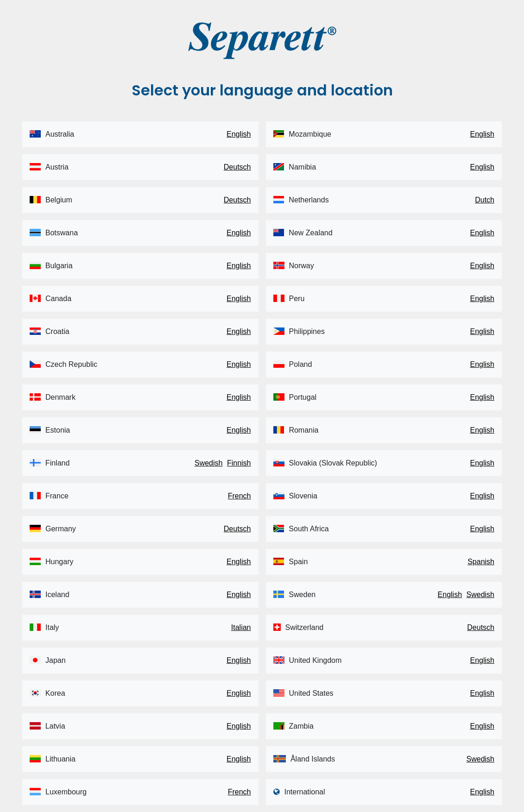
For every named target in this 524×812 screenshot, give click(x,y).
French (240, 496)
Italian (241, 627)
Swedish (208, 463)
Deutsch (237, 167)
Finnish (239, 463)
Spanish (481, 562)
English (239, 134)
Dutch (485, 200)
